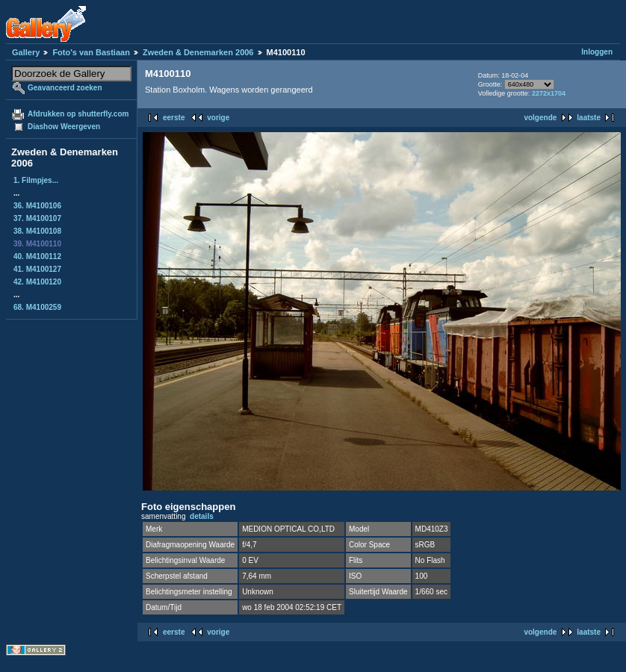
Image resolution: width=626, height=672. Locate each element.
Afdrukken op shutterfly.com (78, 114)
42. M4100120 (37, 282)
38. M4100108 (37, 231)
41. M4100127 (37, 269)
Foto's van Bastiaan (91, 52)
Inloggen (597, 52)
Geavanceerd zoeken (65, 88)
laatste (589, 118)
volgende (540, 118)
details (202, 516)
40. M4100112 (37, 256)
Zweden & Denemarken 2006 (198, 52)
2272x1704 (549, 93)
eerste (174, 118)
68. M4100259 (37, 307)
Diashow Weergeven (64, 127)
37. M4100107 (37, 218)
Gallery (26, 52)
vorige (218, 118)
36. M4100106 (37, 206)
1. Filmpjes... (36, 180)
